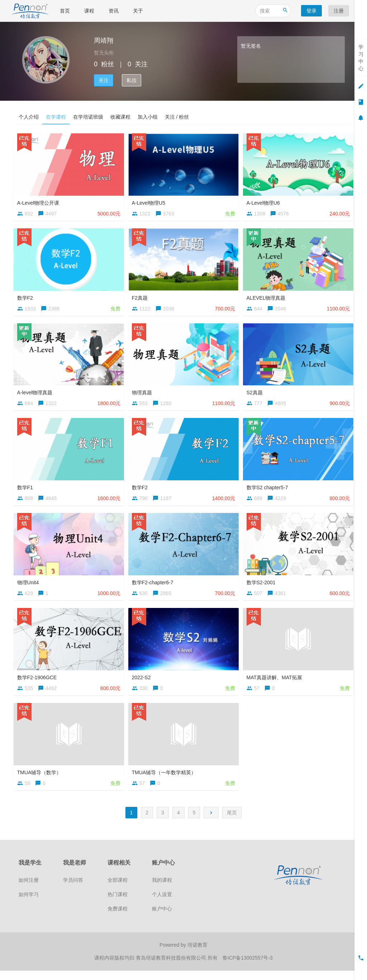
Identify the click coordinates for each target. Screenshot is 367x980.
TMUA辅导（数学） (41, 779)
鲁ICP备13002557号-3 (248, 967)
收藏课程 (120, 117)
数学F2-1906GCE (38, 682)
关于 (138, 11)
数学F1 (27, 490)
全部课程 (118, 890)
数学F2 (27, 297)
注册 (339, 11)
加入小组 (148, 117)
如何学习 (29, 904)
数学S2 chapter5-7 (269, 490)
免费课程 (118, 919)
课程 (89, 11)
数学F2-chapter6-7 (154, 586)
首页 (65, 11)
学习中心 (361, 58)
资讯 (114, 11)
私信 (132, 80)
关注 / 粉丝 (177, 117)
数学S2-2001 (263, 586)
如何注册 (29, 890)
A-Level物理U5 (150, 201)
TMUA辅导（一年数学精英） (166, 779)
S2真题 (256, 394)
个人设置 (162, 904)
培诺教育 (197, 955)
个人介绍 (29, 117)
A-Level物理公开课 (40, 201)
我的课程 (162, 890)
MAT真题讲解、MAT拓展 (276, 682)
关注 (104, 80)
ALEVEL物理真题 (268, 297)
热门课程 (118, 904)
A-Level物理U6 (265, 201)
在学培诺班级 (88, 117)
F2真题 (141, 297)
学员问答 (73, 890)
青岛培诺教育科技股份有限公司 (172, 967)
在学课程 (56, 117)
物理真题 (143, 394)
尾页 (232, 822)
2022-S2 (143, 682)
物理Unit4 (30, 586)
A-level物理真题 (36, 394)
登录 (311, 11)
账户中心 (162, 919)
